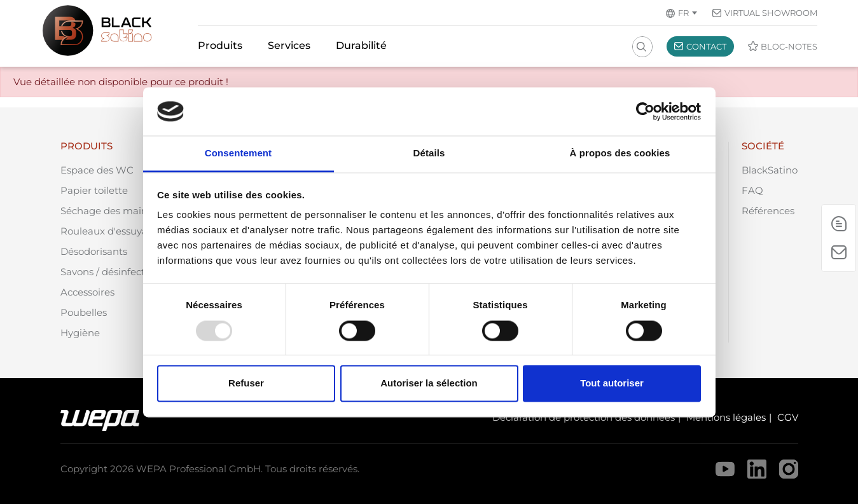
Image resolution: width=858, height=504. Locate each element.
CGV (788, 417)
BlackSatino (770, 170)
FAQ (752, 190)
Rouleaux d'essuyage (110, 231)
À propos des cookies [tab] (620, 153)
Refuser (246, 384)
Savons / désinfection (110, 272)
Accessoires (87, 292)
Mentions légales (726, 417)
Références (768, 211)
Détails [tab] (429, 153)
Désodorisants (94, 251)
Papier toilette (94, 190)
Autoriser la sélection (429, 384)
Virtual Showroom (771, 13)
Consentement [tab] (238, 153)
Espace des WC (97, 170)
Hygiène (80, 333)
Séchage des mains (106, 211)
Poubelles (84, 312)
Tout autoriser (612, 384)
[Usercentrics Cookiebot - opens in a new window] (645, 111)
